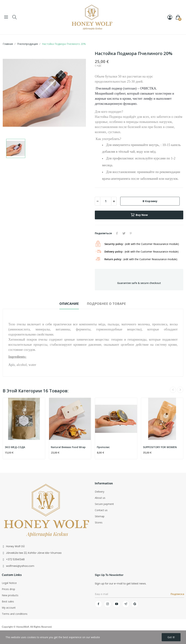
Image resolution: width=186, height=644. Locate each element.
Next (180, 390)
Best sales (8, 601)
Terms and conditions (15, 614)
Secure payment (104, 504)
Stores (99, 522)
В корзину (150, 201)
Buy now (139, 215)
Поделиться (117, 233)
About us (100, 498)
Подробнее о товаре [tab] (106, 304)
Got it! (171, 637)
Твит (124, 233)
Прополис (103, 447)
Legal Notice (9, 583)
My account (9, 608)
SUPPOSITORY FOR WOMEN (160, 447)
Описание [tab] (69, 304)
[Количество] (106, 201)
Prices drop (8, 589)
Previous (173, 390)
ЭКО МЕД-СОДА (15, 447)
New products (10, 595)
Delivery (100, 492)
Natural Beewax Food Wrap (68, 447)
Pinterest (131, 233)
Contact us (101, 510)
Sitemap (100, 516)
